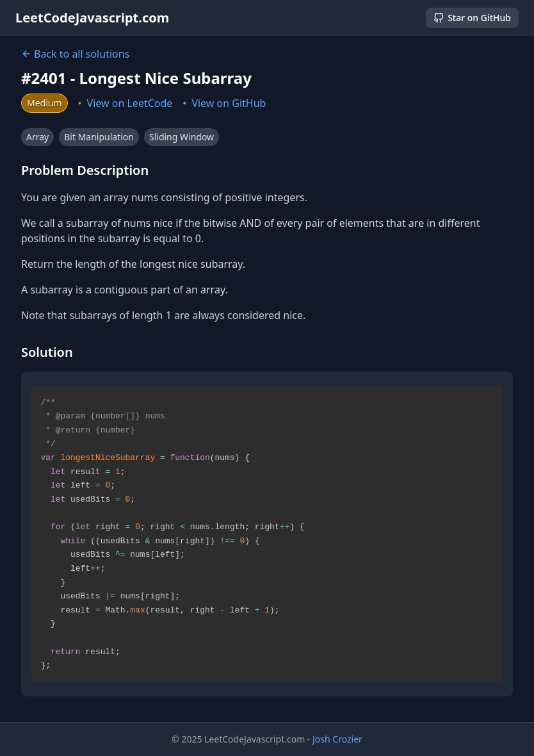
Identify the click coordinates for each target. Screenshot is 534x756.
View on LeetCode (130, 103)
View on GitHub (229, 103)
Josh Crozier (337, 739)
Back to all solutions (75, 54)
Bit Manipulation (99, 137)
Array (37, 137)
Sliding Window (182, 137)
